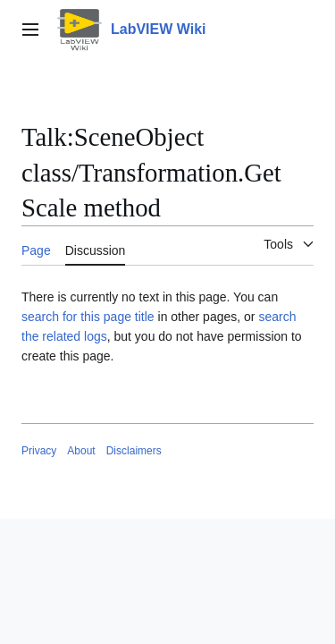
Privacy (39, 451)
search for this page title (88, 317)
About (81, 451)
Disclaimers (134, 451)
